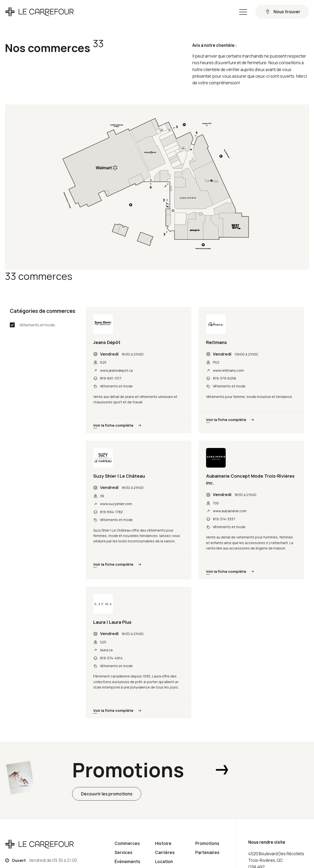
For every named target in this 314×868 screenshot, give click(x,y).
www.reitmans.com (228, 370)
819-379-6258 (224, 378)
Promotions (207, 843)
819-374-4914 (111, 658)
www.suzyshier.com (116, 504)
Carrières (165, 852)
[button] (243, 12)
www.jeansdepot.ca (116, 370)
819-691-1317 (111, 378)
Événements (127, 862)
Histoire (163, 843)
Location (164, 862)
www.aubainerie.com (230, 511)
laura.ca (106, 650)
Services (124, 852)
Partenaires (207, 852)
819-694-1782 (111, 512)
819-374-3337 (224, 519)
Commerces (127, 843)
